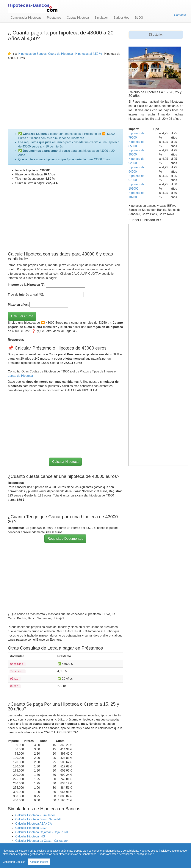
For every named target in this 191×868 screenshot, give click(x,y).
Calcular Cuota (22, 316)
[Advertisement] (65, 94)
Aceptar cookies (39, 862)
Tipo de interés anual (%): (26, 295)
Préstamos (54, 18)
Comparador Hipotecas (26, 18)
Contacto (180, 15)
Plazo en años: (18, 305)
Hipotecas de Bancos (32, 54)
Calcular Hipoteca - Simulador (35, 815)
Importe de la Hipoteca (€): (27, 285)
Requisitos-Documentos (65, 539)
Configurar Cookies (14, 862)
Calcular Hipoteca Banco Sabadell (38, 819)
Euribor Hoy (121, 18)
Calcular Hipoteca (65, 462)
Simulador (101, 18)
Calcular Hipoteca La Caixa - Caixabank (42, 841)
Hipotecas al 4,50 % (89, 54)
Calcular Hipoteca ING (30, 836)
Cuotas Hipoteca (78, 18)
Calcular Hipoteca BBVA (31, 828)
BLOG (139, 18)
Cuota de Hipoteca (61, 54)
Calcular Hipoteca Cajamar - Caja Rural (42, 832)
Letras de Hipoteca (21, 376)
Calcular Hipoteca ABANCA (34, 824)
